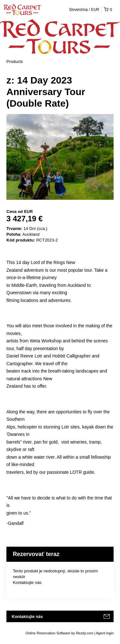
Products (15, 62)
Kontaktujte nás (27, 582)
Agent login (105, 633)
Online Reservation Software (48, 633)
